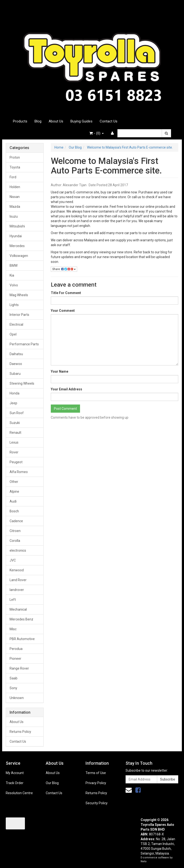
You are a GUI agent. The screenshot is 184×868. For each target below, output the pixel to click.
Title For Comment (66, 293)
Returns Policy (20, 732)
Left (13, 600)
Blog (38, 121)
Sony (13, 688)
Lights (14, 305)
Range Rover (19, 668)
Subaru (15, 374)
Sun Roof (17, 413)
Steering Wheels (22, 383)
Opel (13, 334)
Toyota (15, 167)
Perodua (16, 649)
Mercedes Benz (21, 619)
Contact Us (109, 121)
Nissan (15, 197)
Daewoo (16, 364)
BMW (14, 266)
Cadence (16, 521)
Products (20, 121)
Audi (13, 501)
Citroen (15, 531)
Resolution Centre (19, 793)
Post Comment (65, 409)
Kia (12, 275)
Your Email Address (66, 389)
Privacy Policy (96, 783)
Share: (64, 269)
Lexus (14, 442)
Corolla (15, 541)
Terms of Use (96, 773)
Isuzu (14, 216)
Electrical (16, 324)
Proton (15, 157)
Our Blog (52, 783)
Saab (14, 678)
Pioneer (15, 659)
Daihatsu (16, 354)
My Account (15, 773)
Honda (14, 393)
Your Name (60, 371)
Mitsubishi (17, 226)
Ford (13, 177)
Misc (13, 629)
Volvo (14, 285)
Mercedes (17, 246)
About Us (56, 121)
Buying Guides (81, 121)
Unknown (17, 698)
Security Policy (97, 803)
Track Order (15, 783)
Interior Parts (19, 315)
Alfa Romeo (19, 472)
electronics (18, 550)
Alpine (14, 492)
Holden (15, 187)
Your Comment (63, 311)
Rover (14, 452)
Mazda (15, 207)
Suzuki (15, 423)
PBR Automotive (22, 639)
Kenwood (17, 570)
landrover (17, 590)
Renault (15, 433)
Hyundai (16, 236)
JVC (13, 560)
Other (14, 482)
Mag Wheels (19, 295)
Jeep (13, 403)
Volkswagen (19, 256)
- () (97, 133)
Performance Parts (24, 344)
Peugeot (16, 462)
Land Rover (18, 580)
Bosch (14, 511)
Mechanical (18, 609)
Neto (144, 861)
